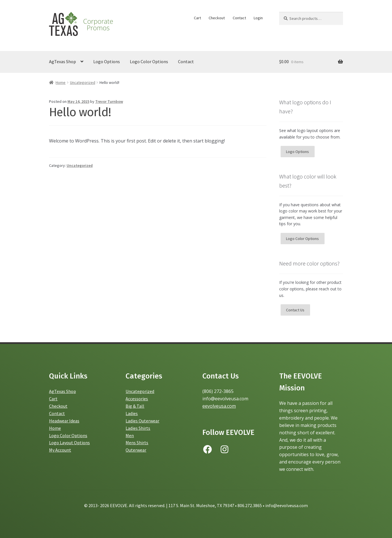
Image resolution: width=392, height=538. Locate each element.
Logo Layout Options (69, 443)
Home (61, 82)
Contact (239, 18)
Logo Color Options (149, 61)
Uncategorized (83, 82)
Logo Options (107, 61)
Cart (197, 18)
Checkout (217, 18)
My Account (60, 450)
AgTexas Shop (62, 61)
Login (258, 18)
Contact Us (295, 310)
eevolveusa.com (219, 406)
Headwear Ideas (64, 421)
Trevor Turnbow (109, 101)
